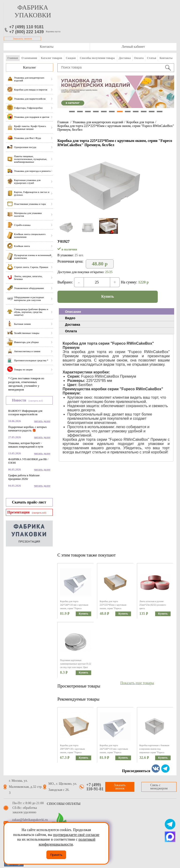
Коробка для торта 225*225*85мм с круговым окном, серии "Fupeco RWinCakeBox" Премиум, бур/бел (115, 608)
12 (160, 112)
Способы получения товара (97, 58)
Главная (13, 58)
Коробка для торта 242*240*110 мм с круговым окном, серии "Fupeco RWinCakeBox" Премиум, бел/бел (75, 608)
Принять (56, 855)
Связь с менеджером (159, 787)
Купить (108, 296)
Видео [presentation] (70, 318)
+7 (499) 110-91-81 (95, 787)
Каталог (30, 67)
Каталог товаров (52, 58)
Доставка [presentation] (72, 325)
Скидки (71, 58)
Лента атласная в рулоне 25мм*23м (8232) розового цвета (153, 605)
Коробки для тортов (140, 122)
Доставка (125, 58)
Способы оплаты (64, 804)
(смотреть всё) (36, 401)
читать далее (42, 421)
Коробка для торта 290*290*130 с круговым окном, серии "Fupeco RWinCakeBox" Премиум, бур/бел (75, 752)
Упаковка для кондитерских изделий (98, 122)
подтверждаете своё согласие (76, 835)
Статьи (152, 58)
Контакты (47, 47)
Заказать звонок (22, 39)
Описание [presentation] (73, 312)
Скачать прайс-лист (29, 502)
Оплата (139, 58)
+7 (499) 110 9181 (26, 27)
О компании (29, 58)
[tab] (116, 311)
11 (152, 112)
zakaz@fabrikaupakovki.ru (30, 820)
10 (144, 112)
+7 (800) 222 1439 (26, 32)
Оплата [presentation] (71, 331)
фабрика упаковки (33, 11)
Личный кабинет (133, 47)
